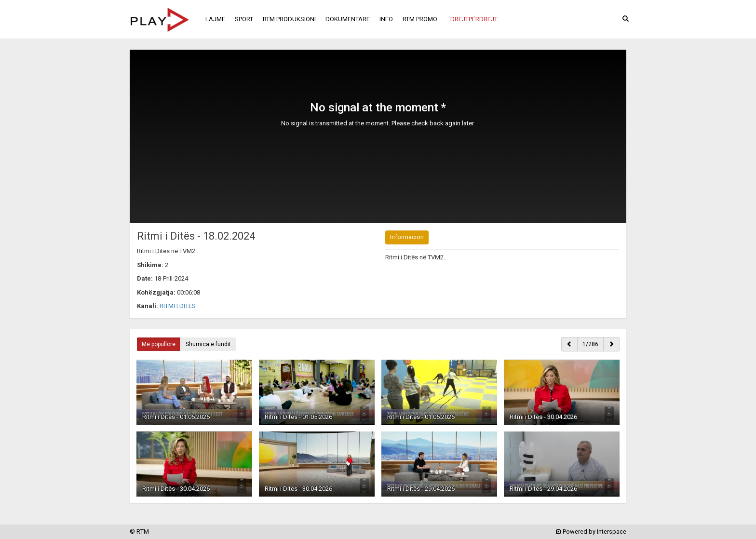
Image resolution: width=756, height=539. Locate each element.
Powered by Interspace (591, 532)
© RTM (139, 532)
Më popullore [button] (159, 344)
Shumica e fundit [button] (208, 344)
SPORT (244, 19)
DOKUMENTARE (348, 19)
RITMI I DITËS (178, 306)
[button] (474, 19)
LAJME (215, 19)
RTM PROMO (420, 19)
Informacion (407, 237)
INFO (386, 19)
